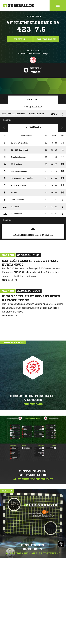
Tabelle (20, 39)
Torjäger (4, 99)
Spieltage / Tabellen (62, 99)
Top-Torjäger (46, 39)
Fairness (4, 127)
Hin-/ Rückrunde (62, 127)
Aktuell (33, 100)
